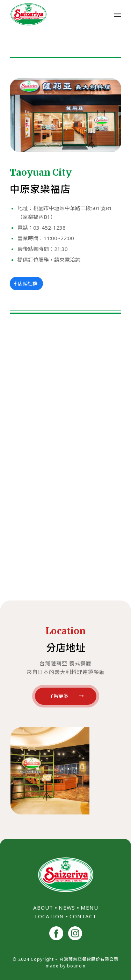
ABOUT (43, 908)
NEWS (67, 908)
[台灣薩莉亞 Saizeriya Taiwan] (54, 14)
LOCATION (49, 916)
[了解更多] (66, 696)
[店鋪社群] (26, 284)
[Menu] (118, 14)
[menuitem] (118, 14)
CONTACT (83, 916)
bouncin (76, 966)
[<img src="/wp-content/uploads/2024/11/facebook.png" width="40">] (56, 934)
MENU (89, 908)
